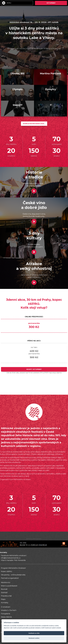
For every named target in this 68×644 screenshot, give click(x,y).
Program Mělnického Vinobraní (13, 568)
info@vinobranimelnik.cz (11, 558)
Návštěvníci (6, 582)
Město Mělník (6, 617)
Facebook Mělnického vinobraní (14, 556)
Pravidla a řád (6, 596)
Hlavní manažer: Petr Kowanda (13, 560)
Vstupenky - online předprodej (13, 575)
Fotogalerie (6, 614)
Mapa (3, 599)
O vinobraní (6, 607)
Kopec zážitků (7, 571)
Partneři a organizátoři (10, 578)
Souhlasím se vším (34, 633)
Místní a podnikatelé (9, 586)
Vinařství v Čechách (9, 610)
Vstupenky (51, 3)
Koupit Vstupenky (34, 369)
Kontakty (5, 603)
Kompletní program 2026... (34, 124)
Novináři (4, 589)
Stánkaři (4, 593)
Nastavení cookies (34, 638)
